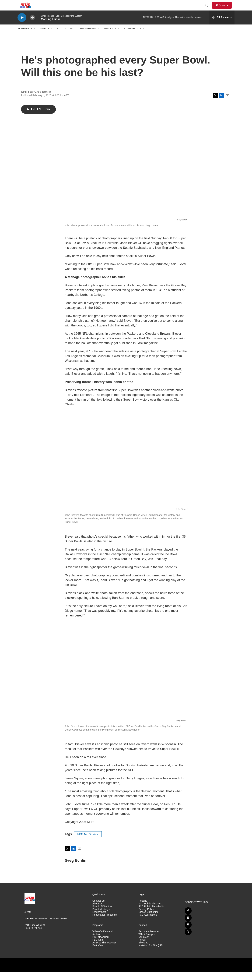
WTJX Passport (147, 942)
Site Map (143, 951)
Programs (88, 36)
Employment (99, 920)
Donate (226, 9)
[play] (22, 25)
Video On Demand (102, 939)
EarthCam (98, 953)
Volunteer (144, 945)
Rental (142, 948)
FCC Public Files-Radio (151, 914)
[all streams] (222, 25)
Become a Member (149, 939)
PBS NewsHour (101, 945)
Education (65, 36)
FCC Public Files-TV (150, 912)
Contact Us (98, 909)
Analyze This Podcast (104, 951)
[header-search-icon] (208, 9)
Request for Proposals (105, 923)
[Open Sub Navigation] (35, 36)
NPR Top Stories (88, 842)
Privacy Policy (146, 917)
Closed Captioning (148, 920)
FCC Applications (148, 923)
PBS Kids (110, 36)
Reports (143, 909)
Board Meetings (101, 917)
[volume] (32, 25)
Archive (97, 942)
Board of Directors (102, 914)
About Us (97, 912)
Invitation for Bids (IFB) (151, 953)
